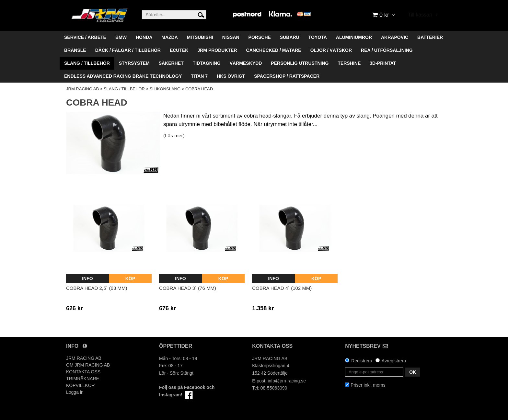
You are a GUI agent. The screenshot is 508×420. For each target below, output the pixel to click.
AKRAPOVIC (395, 37)
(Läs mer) (174, 136)
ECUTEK (179, 50)
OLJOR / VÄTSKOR (331, 50)
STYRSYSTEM (134, 63)
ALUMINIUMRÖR (354, 37)
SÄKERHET (171, 63)
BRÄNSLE (75, 50)
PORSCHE (260, 37)
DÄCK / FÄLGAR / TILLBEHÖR (128, 50)
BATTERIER (430, 37)
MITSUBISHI (200, 37)
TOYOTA (318, 37)
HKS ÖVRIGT (231, 76)
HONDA (144, 37)
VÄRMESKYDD (246, 63)
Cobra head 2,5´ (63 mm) (97, 288)
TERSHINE (349, 63)
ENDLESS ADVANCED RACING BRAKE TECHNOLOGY (123, 76)
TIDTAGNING (207, 63)
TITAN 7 (199, 76)
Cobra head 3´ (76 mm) (188, 288)
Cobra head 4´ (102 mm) (282, 288)
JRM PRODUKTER (217, 50)
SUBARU (290, 37)
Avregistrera (394, 361)
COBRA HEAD (199, 89)
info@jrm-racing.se (287, 381)
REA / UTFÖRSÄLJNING (387, 50)
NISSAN (231, 37)
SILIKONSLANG (165, 89)
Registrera (362, 361)
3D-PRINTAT (383, 63)
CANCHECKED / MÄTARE (274, 50)
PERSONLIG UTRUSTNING (300, 63)
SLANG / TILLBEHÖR (87, 63)
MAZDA (170, 37)
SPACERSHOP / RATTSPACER (287, 76)
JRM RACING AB (82, 89)
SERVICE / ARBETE (85, 37)
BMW (121, 37)
